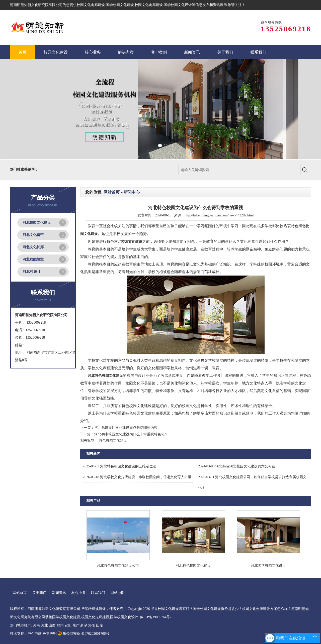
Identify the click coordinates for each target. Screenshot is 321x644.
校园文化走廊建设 (91, 5)
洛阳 (92, 625)
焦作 (76, 625)
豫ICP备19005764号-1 (156, 617)
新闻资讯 (59, 593)
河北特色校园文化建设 (193, 565)
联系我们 (98, 593)
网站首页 (112, 192)
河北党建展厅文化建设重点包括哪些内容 (126, 428)
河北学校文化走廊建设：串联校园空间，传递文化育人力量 (137, 477)
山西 (52, 625)
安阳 (68, 625)
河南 (36, 625)
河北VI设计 (32, 272)
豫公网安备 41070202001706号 (83, 634)
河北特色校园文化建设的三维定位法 (119, 466)
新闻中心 (132, 192)
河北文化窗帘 (33, 235)
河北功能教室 (33, 259)
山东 (100, 625)
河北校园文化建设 (37, 223)
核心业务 (78, 593)
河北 (44, 625)
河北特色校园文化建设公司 (118, 565)
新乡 (84, 625)
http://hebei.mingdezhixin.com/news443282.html (219, 215)
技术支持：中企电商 (26, 634)
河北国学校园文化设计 (268, 565)
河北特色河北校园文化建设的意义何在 (237, 466)
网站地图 (118, 593)
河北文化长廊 (33, 247)
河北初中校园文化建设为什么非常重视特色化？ (131, 434)
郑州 (60, 625)
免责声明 (50, 634)
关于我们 (39, 593)
